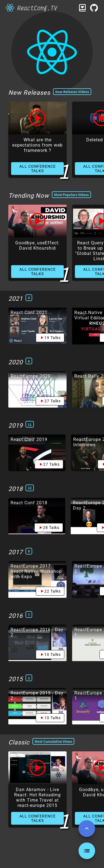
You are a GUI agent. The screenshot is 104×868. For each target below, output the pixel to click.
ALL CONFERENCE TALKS (38, 169)
